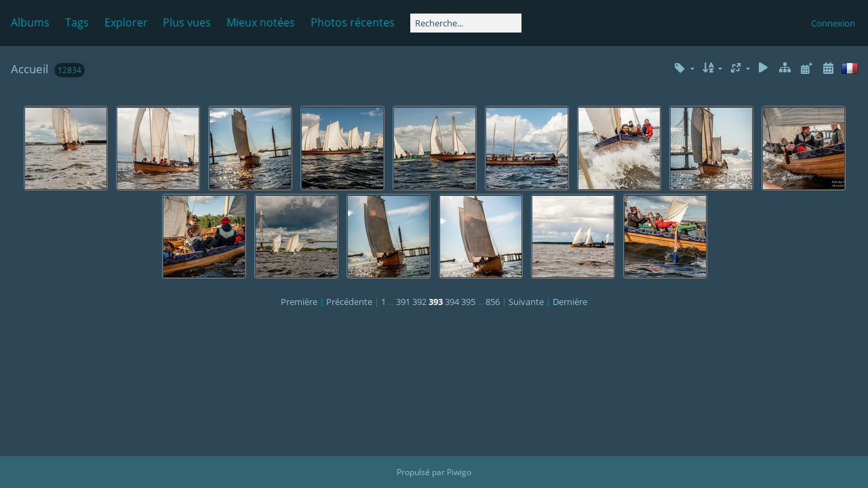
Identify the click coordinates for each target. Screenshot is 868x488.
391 (403, 302)
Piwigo (459, 472)
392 (419, 302)
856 (493, 302)
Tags (77, 22)
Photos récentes (353, 22)
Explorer (126, 22)
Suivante (526, 302)
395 (468, 302)
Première (299, 302)
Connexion (833, 23)
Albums (30, 22)
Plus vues (187, 22)
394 (452, 302)
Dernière (570, 302)
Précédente (349, 302)
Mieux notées (261, 22)
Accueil (29, 69)
